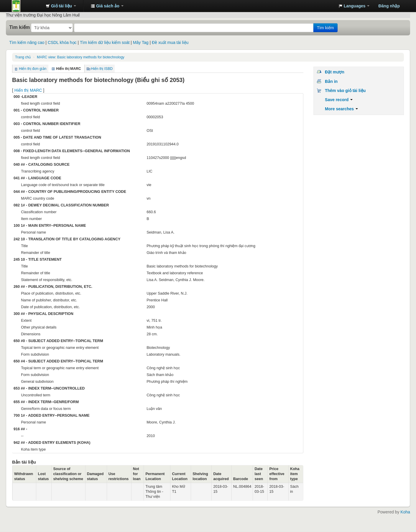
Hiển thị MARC (28, 90)
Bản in (331, 81)
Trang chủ (23, 57)
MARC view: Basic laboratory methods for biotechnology (81, 57)
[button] (61, 6)
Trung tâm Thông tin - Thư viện (27, 6)
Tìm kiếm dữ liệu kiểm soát (105, 42)
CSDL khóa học (62, 42)
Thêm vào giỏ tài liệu (345, 91)
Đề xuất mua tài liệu (170, 42)
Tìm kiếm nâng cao (27, 42)
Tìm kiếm (19, 27)
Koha (405, 512)
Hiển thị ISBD (102, 69)
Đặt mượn (335, 72)
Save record (339, 100)
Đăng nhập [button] (389, 6)
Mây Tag (141, 42)
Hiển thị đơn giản (33, 69)
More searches (341, 109)
